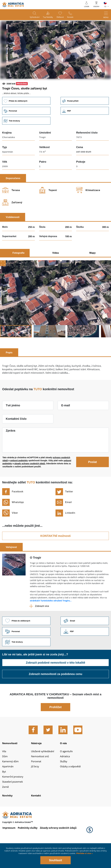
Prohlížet (55, 728)
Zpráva (11, 450)
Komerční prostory (14, 799)
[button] (35, 89)
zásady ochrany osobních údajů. (30, 483)
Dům (5, 778)
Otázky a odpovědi (71, 788)
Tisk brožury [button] (26, 140)
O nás (64, 764)
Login (87, 6)
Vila (4, 772)
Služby (64, 783)
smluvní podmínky (19, 480)
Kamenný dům (11, 783)
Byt (4, 794)
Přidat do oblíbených (26, 120)
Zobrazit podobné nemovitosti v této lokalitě (56, 683)
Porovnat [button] (26, 130)
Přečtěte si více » (84, 853)
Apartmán (8, 788)
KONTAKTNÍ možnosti (55, 556)
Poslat (92, 482)
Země (6, 810)
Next (109, 313)
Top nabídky (48, 17)
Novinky (8, 819)
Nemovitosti (10, 764)
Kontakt (72, 17)
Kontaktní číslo (16, 438)
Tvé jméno (13, 425)
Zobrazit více (42, 626)
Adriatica (65, 778)
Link (85, 130)
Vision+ (96, 6)
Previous (2, 313)
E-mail (66, 425)
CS (105, 6)
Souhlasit (55, 860)
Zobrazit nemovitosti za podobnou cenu (55, 694)
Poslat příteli (85, 120)
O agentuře (67, 772)
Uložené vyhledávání (44, 772)
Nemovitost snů (41, 778)
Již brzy (35, 788)
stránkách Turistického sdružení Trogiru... (51, 620)
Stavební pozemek (13, 804)
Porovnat (37, 783)
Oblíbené (61, 17)
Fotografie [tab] (18, 273)
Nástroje (37, 764)
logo (13, 5)
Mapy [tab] (92, 273)
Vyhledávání (33, 17)
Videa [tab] (55, 273)
